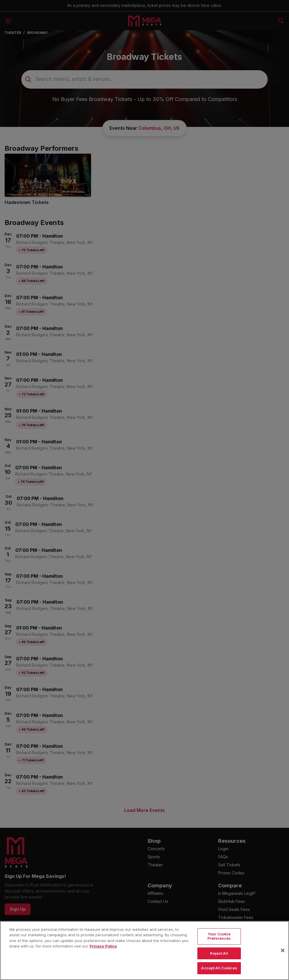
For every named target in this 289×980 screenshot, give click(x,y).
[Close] (283, 962)
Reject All (219, 964)
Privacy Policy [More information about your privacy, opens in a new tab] (103, 957)
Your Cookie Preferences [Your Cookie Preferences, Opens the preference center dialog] (219, 947)
